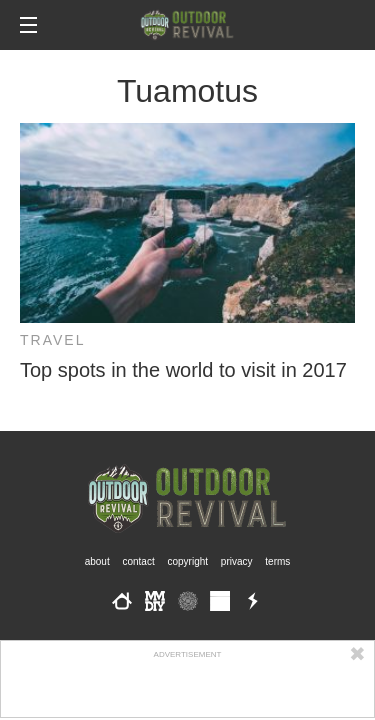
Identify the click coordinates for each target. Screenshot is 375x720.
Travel (52, 340)
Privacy (237, 561)
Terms (277, 561)
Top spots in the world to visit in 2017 (183, 370)
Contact (138, 561)
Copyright (188, 561)
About (97, 561)
